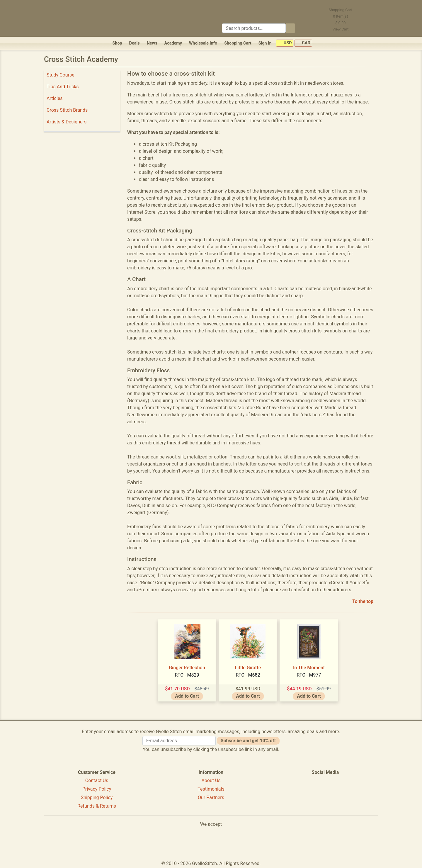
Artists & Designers (67, 122)
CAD (303, 43)
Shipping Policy (97, 797)
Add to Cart (187, 696)
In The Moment (309, 668)
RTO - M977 (309, 675)
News (152, 43)
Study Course (61, 75)
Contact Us (97, 780)
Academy (173, 43)
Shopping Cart (238, 43)
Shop (117, 43)
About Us (211, 780)
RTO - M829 (187, 675)
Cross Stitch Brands (67, 110)
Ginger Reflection (187, 668)
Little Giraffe (248, 668)
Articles (55, 98)
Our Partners (211, 797)
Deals (135, 43)
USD (285, 43)
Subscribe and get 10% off (248, 741)
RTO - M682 (248, 675)
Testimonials (211, 789)
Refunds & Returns (97, 806)
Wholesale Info (203, 43)
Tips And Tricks (63, 87)
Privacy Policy (97, 789)
